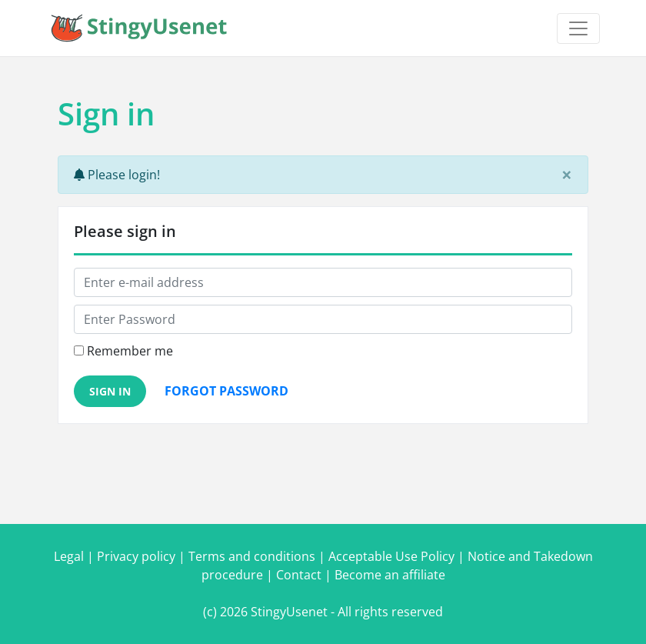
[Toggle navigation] (578, 28)
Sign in (110, 391)
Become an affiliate (390, 575)
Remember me (130, 351)
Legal (69, 556)
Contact (299, 575)
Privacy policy (136, 556)
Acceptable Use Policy (391, 556)
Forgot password (226, 391)
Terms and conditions (252, 556)
